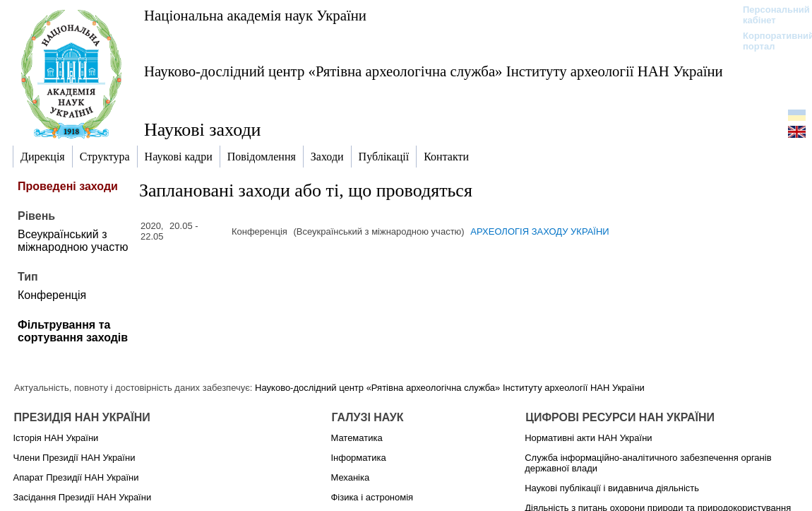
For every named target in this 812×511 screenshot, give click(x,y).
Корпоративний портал (769, 41)
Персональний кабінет (769, 15)
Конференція (52, 295)
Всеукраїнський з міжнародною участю (73, 241)
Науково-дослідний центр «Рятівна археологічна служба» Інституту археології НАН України (434, 71)
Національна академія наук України (255, 15)
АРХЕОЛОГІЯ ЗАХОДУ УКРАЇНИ (539, 231)
